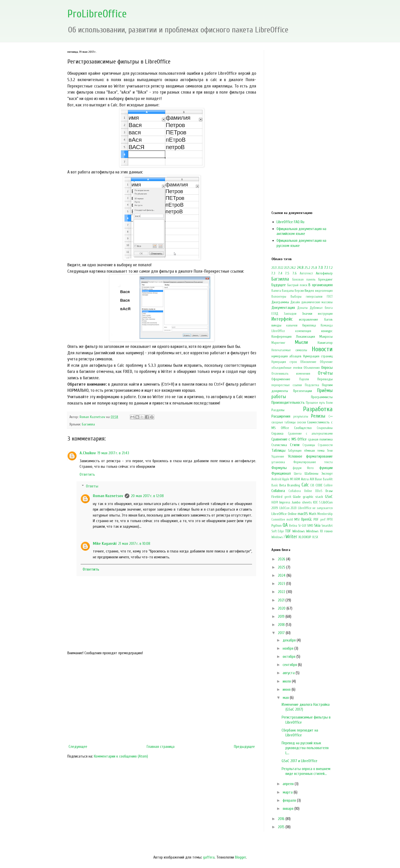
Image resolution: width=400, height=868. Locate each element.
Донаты (302, 308)
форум (297, 468)
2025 (287, 268)
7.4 (280, 273)
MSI (297, 519)
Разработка (318, 409)
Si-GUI (302, 526)
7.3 (273, 273)
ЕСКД (275, 314)
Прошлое (312, 403)
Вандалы (288, 291)
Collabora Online (300, 491)
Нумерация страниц (318, 356)
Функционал (281, 473)
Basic (275, 485)
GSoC (329, 497)
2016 (282, 819)
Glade (297, 497)
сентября (290, 665)
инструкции (325, 314)
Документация (283, 308)
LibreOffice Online (284, 514)
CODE (319, 485)
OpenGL (307, 519)
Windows (299, 531)
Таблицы (278, 450)
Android (276, 479)
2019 (282, 617)
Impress (285, 502)
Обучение (326, 362)
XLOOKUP (305, 537)
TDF (288, 531)
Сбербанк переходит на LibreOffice (300, 733)
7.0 (321, 268)
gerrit (288, 497)
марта (288, 792)
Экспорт (327, 474)
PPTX (330, 520)
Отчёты (325, 373)
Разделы (278, 410)
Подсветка (312, 385)
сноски (301, 422)
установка (278, 462)
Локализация (305, 337)
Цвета (298, 474)
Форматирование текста (313, 462)
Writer (291, 537)
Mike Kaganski (105, 544)
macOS (303, 514)
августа (289, 673)
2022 (280, 268)
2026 (282, 559)
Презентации (303, 391)
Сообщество (303, 428)
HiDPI (275, 502)
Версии (299, 291)
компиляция (303, 331)
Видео (309, 291)
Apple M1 (288, 479)
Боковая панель (304, 280)
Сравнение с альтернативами (310, 434)
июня (287, 689)
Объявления (312, 368)
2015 (282, 827)
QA (285, 525)
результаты (301, 417)
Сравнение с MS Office (289, 439)
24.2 (293, 268)
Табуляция (295, 451)
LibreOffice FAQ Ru (290, 222)
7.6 (295, 273)
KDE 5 (317, 502)
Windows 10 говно (319, 531)
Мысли (301, 342)
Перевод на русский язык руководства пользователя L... (305, 748)
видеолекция (324, 291)
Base (318, 479)
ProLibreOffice (97, 14)
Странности (325, 445)
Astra (305, 479)
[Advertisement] (162, 700)
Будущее (279, 285)
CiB (312, 485)
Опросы (327, 368)
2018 (282, 625)
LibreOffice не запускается (315, 508)
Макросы (326, 337)
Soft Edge (278, 531)
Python (277, 526)
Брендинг (326, 279)
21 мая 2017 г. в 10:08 (134, 544)
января (289, 809)
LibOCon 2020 (288, 508)
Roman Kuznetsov (108, 496)
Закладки (290, 314)
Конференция (282, 337)
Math (313, 514)
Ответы (92, 486)
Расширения (281, 416)
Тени (330, 451)
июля (287, 681)
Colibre (328, 485)
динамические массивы (317, 302)
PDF (316, 519)
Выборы (296, 297)
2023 (282, 584)
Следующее (78, 747)
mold (290, 520)
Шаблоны (311, 474)
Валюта (276, 291)
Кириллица (309, 325)
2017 (282, 633)
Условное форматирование (310, 456)
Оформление (281, 379)
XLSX (315, 537)
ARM (297, 479)
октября (290, 657)
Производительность (288, 402)
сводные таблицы (284, 422)
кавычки (292, 325)
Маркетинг (278, 343)
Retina (293, 526)
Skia (317, 525)
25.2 (307, 268)
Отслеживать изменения (291, 374)
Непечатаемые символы (289, 350)
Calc (305, 485)
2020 (282, 608)
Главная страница (161, 747)
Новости (322, 349)
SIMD (310, 526)
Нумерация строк (284, 362)
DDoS (319, 491)
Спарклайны (325, 428)
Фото (310, 468)
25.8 (314, 268)
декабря (290, 640)
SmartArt (327, 526)
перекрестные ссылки (287, 385)
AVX (312, 479)
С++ (331, 417)
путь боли (326, 403)
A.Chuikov (88, 453)
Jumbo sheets (302, 502)
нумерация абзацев (286, 356)
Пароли (304, 379)
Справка (277, 433)
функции (326, 468)
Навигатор (325, 343)
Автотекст (306, 273)
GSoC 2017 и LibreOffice (299, 761)
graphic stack (313, 497)
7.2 (331, 268)
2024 (282, 575)
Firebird (277, 497)
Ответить (87, 474)
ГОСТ (330, 297)
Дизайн (295, 302)
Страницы (309, 445)
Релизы (318, 416)
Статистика (279, 445)
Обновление (308, 362)
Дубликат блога (321, 308)
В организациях (321, 285)
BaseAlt (328, 479)
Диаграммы (280, 302)
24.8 (300, 268)
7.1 (326, 268)
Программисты (322, 397)
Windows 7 (278, 537)
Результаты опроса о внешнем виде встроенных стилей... (306, 771)
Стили (295, 445)
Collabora (278, 491)
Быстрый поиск (297, 285)
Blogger (240, 857)
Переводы (325, 379)
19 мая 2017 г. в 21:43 (113, 453)
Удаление (278, 457)
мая (286, 698)
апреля (289, 784)
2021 (274, 268)
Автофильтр (324, 273)
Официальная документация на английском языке (301, 231)
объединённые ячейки (287, 368)
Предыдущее (244, 747)
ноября (289, 648)
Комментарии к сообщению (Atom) (121, 756)
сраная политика (320, 439)
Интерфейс (282, 319)
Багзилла (88, 424)
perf (323, 520)
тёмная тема (314, 451)
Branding (294, 485)
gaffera (209, 857)
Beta (283, 485)
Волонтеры (279, 297)
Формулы (279, 468)
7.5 (287, 273)
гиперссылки (314, 297)
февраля (290, 800)
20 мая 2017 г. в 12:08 (147, 496)
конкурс (327, 331)
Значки (307, 314)
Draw (329, 491)
